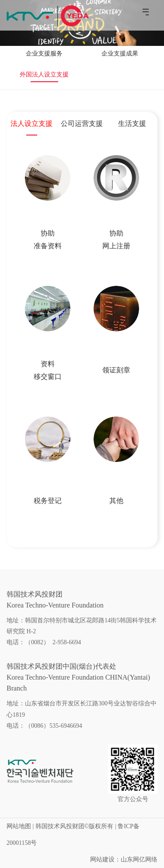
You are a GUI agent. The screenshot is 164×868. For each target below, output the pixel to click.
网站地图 (19, 826)
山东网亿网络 (139, 859)
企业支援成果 (120, 54)
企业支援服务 (44, 54)
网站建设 (102, 859)
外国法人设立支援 (44, 75)
